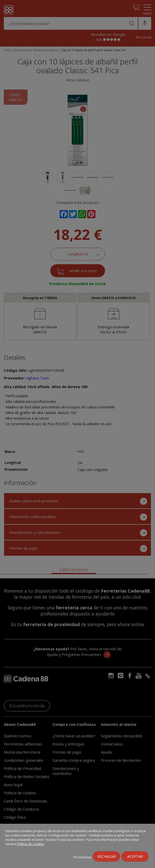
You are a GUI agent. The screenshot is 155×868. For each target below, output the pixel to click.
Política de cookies (30, 844)
